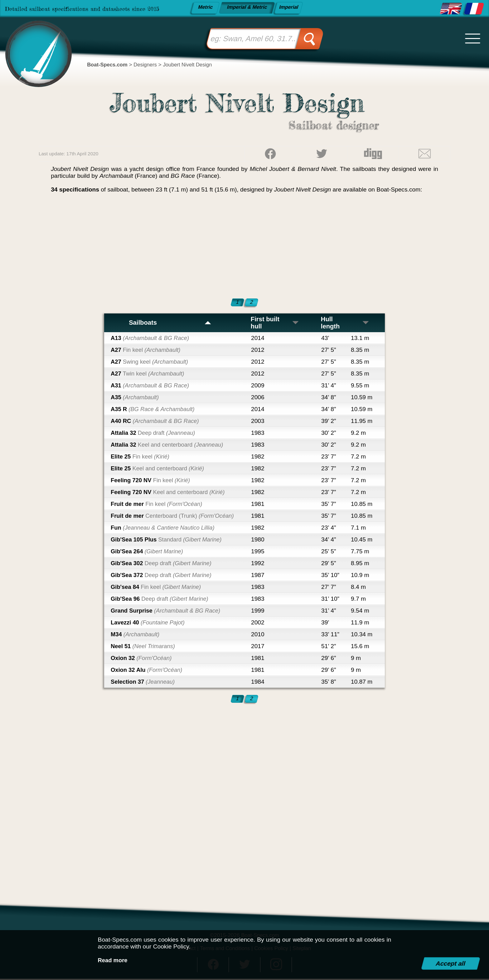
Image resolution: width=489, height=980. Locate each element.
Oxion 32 (143, 659)
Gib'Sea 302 (163, 564)
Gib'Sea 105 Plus (169, 540)
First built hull (275, 323)
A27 (147, 351)
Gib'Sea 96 (162, 600)
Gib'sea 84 (158, 588)
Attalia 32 (155, 434)
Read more (113, 960)
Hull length (345, 323)
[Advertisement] (244, 245)
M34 (136, 635)
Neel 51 (144, 647)
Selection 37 (144, 683)
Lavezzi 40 (149, 623)
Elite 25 (141, 457)
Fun (165, 529)
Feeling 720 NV (152, 481)
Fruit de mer (159, 505)
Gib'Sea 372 (163, 576)
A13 (152, 339)
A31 (152, 386)
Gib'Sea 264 (148, 552)
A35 (136, 398)
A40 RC (157, 422)
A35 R (155, 410)
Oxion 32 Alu (148, 671)
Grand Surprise (168, 611)
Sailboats (170, 323)
